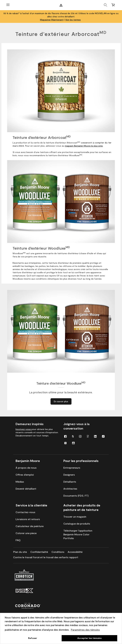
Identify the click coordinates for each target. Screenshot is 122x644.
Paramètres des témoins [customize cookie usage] (85, 630)
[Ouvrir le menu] (8, 5)
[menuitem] (65, 436)
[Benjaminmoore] (61, 5)
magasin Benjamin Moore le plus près (84, 146)
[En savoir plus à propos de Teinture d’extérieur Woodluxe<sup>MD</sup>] (61, 401)
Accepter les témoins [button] (89, 638)
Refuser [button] (33, 638)
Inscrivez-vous (24, 429)
